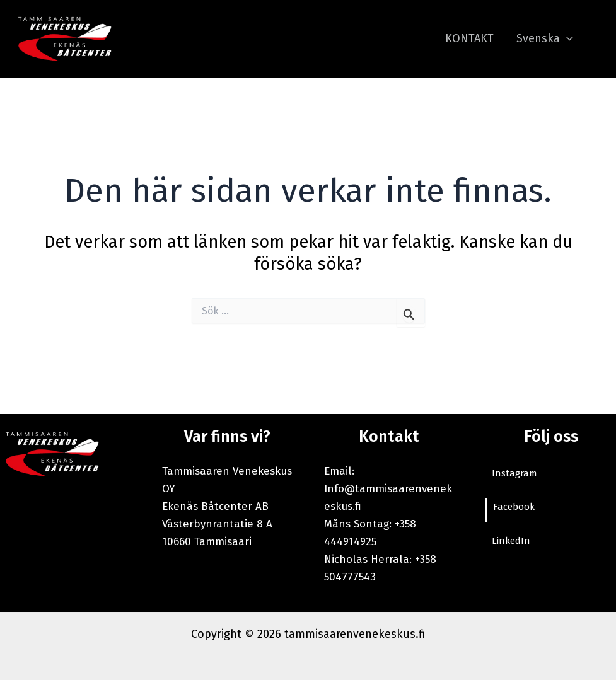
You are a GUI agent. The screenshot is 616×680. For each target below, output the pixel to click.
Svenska (545, 39)
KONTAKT (469, 38)
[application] (567, 39)
